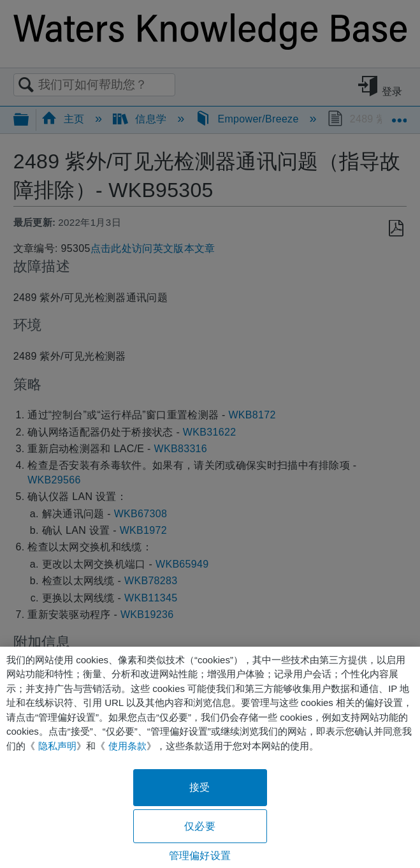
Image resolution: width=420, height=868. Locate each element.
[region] (210, 757)
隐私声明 (57, 746)
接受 (199, 787)
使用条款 (127, 746)
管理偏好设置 (200, 856)
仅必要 (199, 826)
